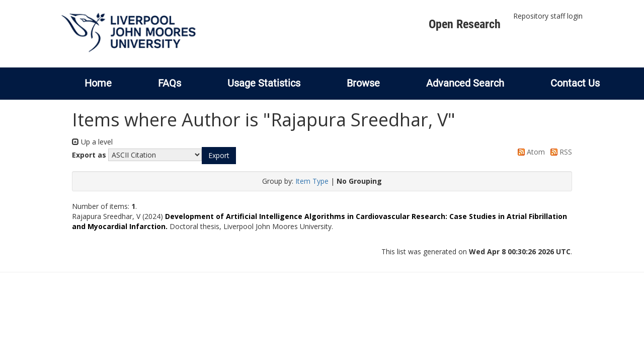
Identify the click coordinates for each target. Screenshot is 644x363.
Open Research (465, 24)
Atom (530, 152)
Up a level (92, 142)
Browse (363, 83)
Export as (89, 155)
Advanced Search (465, 83)
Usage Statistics (264, 83)
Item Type (312, 181)
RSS (559, 152)
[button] (219, 156)
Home (98, 83)
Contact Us (575, 83)
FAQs (170, 83)
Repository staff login (548, 16)
